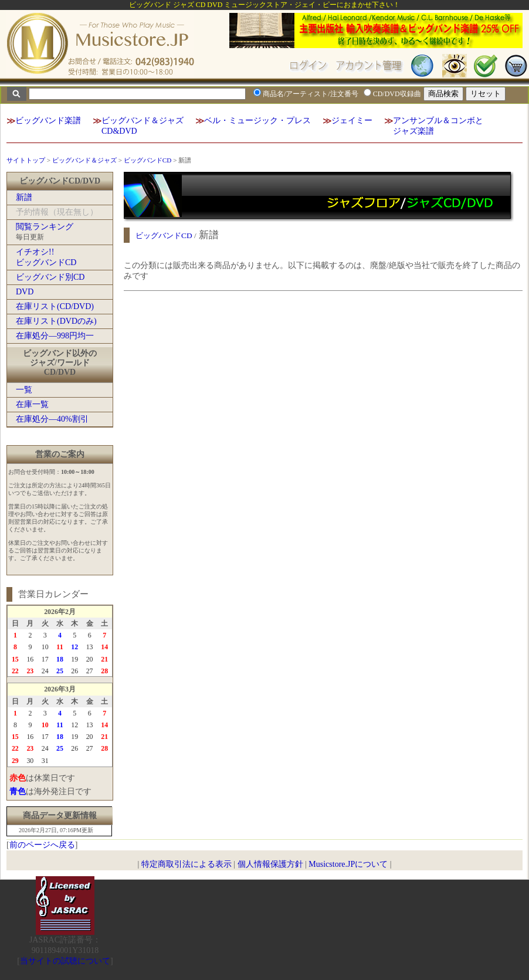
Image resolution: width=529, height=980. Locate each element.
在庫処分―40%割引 (52, 419)
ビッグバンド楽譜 (48, 121)
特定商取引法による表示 (186, 864)
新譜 (24, 197)
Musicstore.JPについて (348, 864)
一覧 (24, 390)
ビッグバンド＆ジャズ (84, 160)
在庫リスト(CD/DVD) (55, 306)
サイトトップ (26, 160)
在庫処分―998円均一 (55, 336)
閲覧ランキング (45, 227)
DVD (25, 292)
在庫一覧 (32, 404)
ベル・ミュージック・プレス (257, 121)
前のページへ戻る (42, 845)
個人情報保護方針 (270, 864)
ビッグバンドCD (148, 160)
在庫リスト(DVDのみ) (56, 321)
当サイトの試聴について (65, 961)
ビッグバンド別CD (50, 277)
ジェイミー (352, 121)
